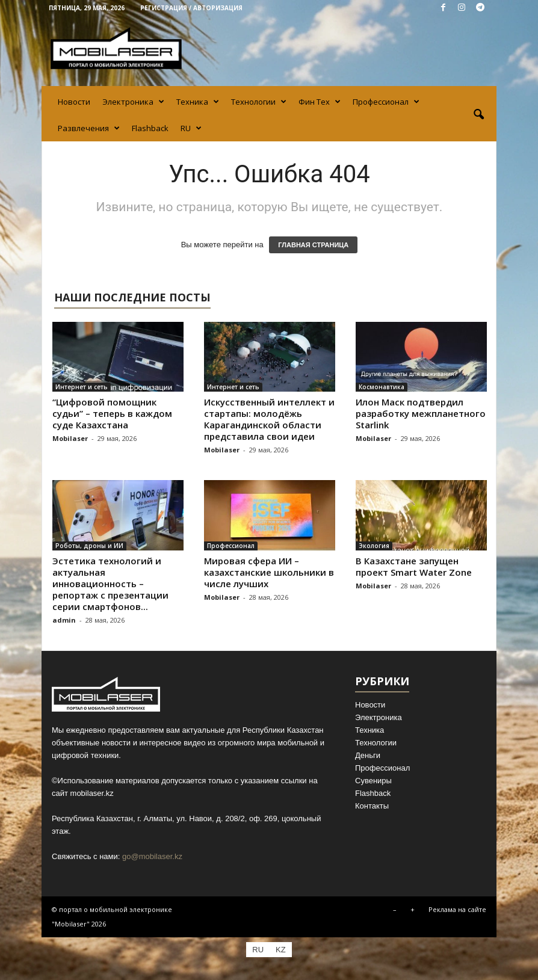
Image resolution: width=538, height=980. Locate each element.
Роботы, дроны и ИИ (89, 546)
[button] (478, 115)
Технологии (259, 102)
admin (64, 620)
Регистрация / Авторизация (191, 8)
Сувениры (373, 781)
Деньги (368, 755)
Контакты (372, 806)
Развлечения (89, 128)
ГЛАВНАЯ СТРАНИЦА (313, 245)
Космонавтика (382, 387)
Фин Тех (320, 102)
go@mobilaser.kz (152, 856)
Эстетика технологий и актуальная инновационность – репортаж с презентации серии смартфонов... (110, 584)
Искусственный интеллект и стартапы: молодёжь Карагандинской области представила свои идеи (269, 419)
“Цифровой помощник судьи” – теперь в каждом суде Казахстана (112, 413)
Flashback (150, 128)
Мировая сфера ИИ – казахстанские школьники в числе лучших (269, 572)
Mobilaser (70, 438)
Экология (374, 546)
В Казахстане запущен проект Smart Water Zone (414, 566)
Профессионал (386, 102)
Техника (198, 102)
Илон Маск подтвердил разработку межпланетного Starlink (421, 413)
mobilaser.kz (92, 793)
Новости (74, 102)
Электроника (133, 102)
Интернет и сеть (82, 387)
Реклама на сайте (457, 909)
